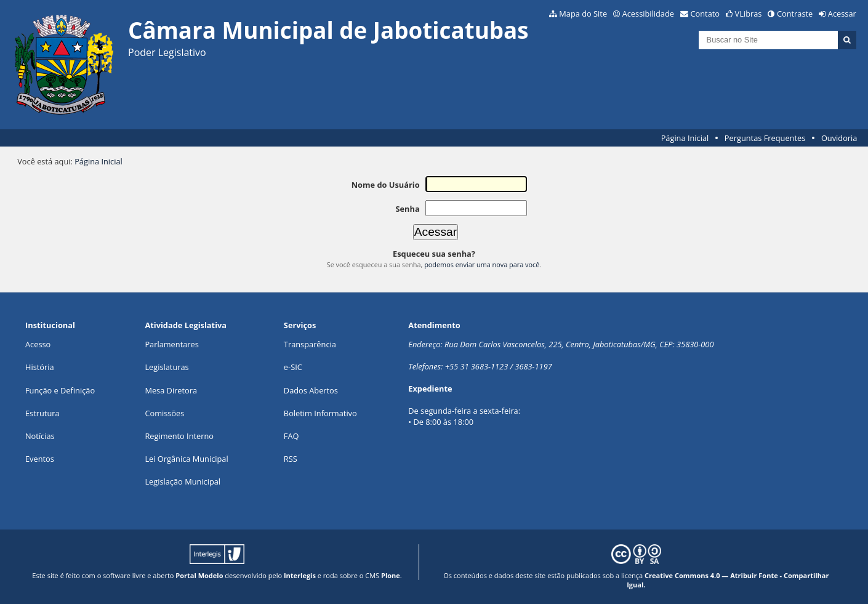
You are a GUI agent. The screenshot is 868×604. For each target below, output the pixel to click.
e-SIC (293, 367)
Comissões (164, 413)
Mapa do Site (583, 14)
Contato (705, 14)
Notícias (40, 436)
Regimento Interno (179, 436)
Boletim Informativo (320, 413)
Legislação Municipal (183, 481)
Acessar (842, 14)
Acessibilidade (648, 14)
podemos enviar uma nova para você (482, 264)
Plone (391, 575)
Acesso (38, 344)
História (40, 367)
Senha (407, 209)
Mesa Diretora (171, 390)
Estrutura (42, 413)
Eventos (40, 459)
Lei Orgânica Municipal (186, 459)
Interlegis (300, 575)
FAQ (291, 436)
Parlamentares (171, 344)
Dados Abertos (311, 390)
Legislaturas (167, 367)
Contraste (795, 14)
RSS (291, 459)
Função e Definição (60, 390)
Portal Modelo (199, 575)
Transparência (310, 344)
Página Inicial (685, 138)
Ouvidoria (839, 138)
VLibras (749, 14)
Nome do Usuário (386, 185)
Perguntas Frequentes (765, 138)
